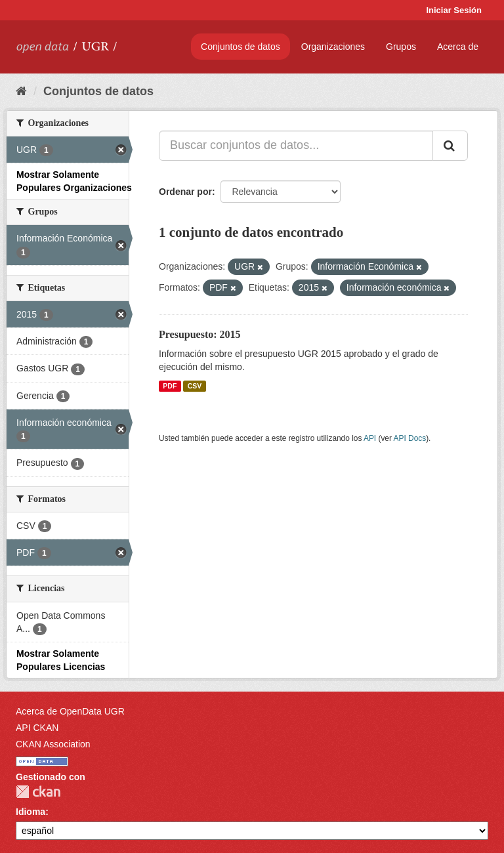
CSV (195, 386)
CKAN (38, 792)
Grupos (401, 47)
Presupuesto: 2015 (200, 334)
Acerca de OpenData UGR (70, 711)
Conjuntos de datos (241, 47)
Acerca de (458, 47)
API (370, 438)
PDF (170, 386)
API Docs (410, 438)
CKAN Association (53, 744)
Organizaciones (333, 47)
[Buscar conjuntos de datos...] (296, 146)
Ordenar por (185, 192)
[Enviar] (450, 146)
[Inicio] (21, 91)
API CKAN (37, 728)
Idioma (31, 812)
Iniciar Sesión (454, 10)
